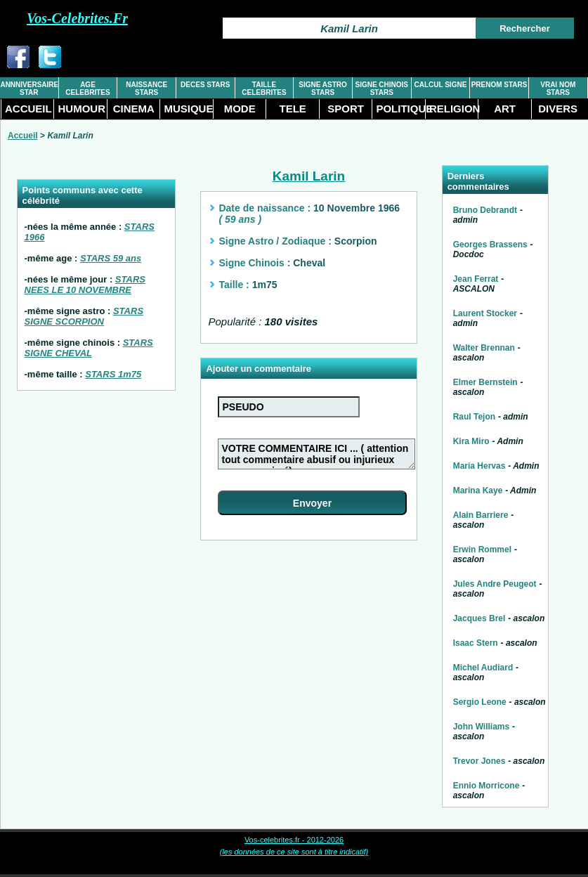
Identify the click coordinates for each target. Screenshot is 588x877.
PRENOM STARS (499, 85)
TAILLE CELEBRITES (264, 89)
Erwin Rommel (482, 550)
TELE (292, 109)
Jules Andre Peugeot (495, 584)
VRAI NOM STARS (558, 89)
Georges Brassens (490, 245)
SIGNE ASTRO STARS (323, 89)
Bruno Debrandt (485, 210)
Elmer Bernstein (485, 382)
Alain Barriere (481, 515)
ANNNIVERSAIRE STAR (29, 89)
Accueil (23, 136)
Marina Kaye (478, 491)
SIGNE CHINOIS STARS (381, 89)
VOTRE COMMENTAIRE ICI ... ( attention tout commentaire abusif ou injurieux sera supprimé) (317, 454)
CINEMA (134, 109)
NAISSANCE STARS (146, 89)
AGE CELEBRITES (87, 89)
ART (505, 109)
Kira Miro (471, 441)
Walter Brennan (484, 348)
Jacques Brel (479, 618)
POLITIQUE (400, 109)
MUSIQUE (188, 109)
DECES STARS (205, 85)
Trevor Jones (479, 761)
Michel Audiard (483, 668)
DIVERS (558, 109)
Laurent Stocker (485, 313)
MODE (240, 109)
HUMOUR (81, 109)
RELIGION (453, 109)
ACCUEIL (28, 109)
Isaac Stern (476, 643)
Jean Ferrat (476, 279)
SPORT (346, 109)
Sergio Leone (480, 702)
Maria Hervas (479, 466)
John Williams (482, 727)
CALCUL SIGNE (441, 85)
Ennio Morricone (486, 786)
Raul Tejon (474, 417)
